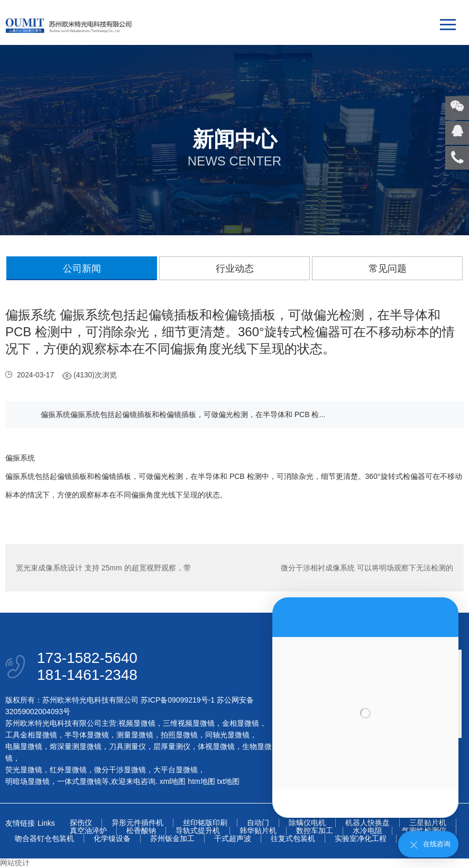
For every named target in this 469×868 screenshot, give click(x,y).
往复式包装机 (293, 839)
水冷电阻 (367, 831)
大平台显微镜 (176, 770)
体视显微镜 (216, 746)
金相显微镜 (241, 723)
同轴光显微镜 (227, 735)
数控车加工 (315, 831)
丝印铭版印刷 (205, 823)
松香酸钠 (141, 831)
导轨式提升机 (198, 831)
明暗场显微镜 (27, 781)
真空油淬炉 (88, 831)
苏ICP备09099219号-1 (178, 700)
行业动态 (235, 269)
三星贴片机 (428, 823)
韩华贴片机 (258, 831)
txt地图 (229, 781)
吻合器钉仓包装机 (44, 839)
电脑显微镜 (24, 746)
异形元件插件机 (137, 823)
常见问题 (388, 269)
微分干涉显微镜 (120, 770)
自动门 (258, 823)
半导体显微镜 (87, 735)
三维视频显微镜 (189, 723)
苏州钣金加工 (172, 839)
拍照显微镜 (179, 735)
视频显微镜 (137, 723)
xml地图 (173, 781)
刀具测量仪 (127, 746)
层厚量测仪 (172, 746)
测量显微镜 (135, 735)
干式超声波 (233, 839)
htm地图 (201, 781)
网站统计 (15, 863)
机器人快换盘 (367, 823)
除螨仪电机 (307, 823)
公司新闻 (82, 269)
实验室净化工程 (361, 839)
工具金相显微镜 (31, 735)
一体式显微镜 (79, 781)
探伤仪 (81, 823)
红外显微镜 (68, 770)
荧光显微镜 (24, 770)
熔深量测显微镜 (76, 746)
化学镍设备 (112, 839)
